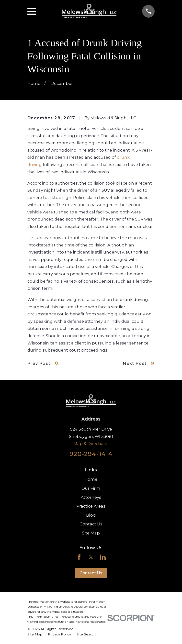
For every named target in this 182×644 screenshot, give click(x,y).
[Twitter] (91, 557)
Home (91, 479)
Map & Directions (91, 444)
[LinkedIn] (103, 557)
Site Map (91, 533)
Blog (91, 515)
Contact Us (91, 524)
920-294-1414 (91, 454)
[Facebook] (79, 557)
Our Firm (91, 488)
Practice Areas (91, 506)
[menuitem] (35, 634)
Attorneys (91, 497)
